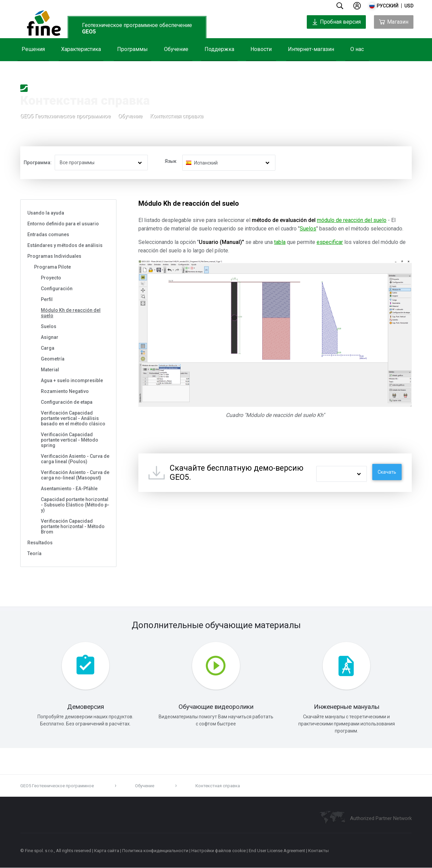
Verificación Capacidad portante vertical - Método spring (70, 440)
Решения (33, 49)
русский (388, 6)
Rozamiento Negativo (65, 391)
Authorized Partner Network (381, 819)
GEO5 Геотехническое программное (65, 116)
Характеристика (81, 49)
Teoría (34, 553)
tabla (280, 242)
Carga (48, 348)
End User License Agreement (277, 851)
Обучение (176, 49)
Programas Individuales (54, 256)
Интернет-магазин (311, 49)
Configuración (57, 289)
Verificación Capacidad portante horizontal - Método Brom (73, 526)
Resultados (40, 543)
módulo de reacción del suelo (352, 220)
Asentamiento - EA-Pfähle (69, 489)
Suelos (49, 326)
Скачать (387, 472)
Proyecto (51, 278)
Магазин (394, 22)
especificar (330, 242)
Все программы (77, 163)
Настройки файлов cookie (219, 851)
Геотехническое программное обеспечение (137, 28)
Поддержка (219, 49)
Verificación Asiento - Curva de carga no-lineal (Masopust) (75, 475)
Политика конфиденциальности (155, 851)
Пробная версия (336, 22)
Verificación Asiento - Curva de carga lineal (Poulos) (75, 459)
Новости (261, 49)
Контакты (318, 851)
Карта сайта (107, 851)
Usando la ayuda (46, 213)
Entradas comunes (48, 234)
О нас (357, 49)
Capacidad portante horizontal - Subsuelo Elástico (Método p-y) (75, 505)
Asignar (50, 337)
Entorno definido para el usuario (63, 224)
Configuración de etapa (67, 402)
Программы (132, 49)
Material (50, 370)
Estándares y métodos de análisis (65, 245)
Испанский (206, 163)
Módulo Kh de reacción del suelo (71, 313)
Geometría (53, 359)
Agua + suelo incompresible (72, 380)
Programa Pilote (52, 267)
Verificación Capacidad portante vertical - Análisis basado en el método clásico (73, 418)
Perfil (47, 299)
